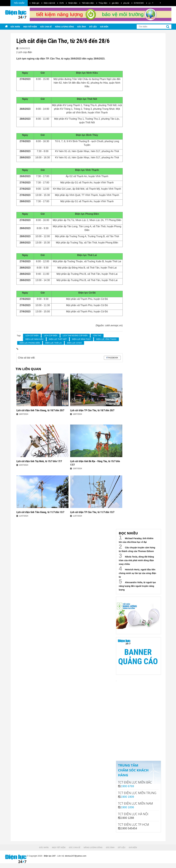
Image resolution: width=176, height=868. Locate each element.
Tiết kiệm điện (88, 3)
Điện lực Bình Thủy (81, 339)
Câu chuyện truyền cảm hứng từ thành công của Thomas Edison (137, 549)
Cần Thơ (97, 336)
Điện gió (36, 3)
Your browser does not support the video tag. (139, 705)
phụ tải (126, 3)
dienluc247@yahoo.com (76, 856)
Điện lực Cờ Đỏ (74, 343)
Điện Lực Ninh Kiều (34, 339)
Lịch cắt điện (32, 336)
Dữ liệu (93, 27)
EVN (62, 3)
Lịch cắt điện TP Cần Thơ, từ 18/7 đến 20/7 (92, 410)
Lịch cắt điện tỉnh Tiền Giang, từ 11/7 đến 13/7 (40, 512)
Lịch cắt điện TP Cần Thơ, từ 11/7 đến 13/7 (92, 512)
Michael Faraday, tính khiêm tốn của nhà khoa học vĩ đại (136, 540)
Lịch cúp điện (51, 336)
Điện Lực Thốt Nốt (58, 339)
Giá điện (104, 27)
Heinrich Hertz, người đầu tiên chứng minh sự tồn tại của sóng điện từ (138, 573)
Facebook (113, 358)
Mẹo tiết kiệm (30, 27)
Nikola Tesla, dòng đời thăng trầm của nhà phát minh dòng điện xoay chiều (136, 560)
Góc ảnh (81, 27)
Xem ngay (138, 746)
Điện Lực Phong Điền (30, 343)
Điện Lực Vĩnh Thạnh (106, 339)
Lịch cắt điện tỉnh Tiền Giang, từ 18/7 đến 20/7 (40, 410)
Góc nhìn (15, 27)
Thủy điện (103, 3)
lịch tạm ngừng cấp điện (75, 336)
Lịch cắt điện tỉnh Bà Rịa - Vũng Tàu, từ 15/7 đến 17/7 (95, 463)
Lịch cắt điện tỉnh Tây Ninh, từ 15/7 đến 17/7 (39, 461)
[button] (153, 3)
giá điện (115, 3)
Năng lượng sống (64, 27)
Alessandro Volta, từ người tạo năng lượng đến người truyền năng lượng (137, 586)
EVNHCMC (139, 3)
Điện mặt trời (49, 3)
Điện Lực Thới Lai (53, 343)
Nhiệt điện (73, 3)
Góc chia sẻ (46, 27)
